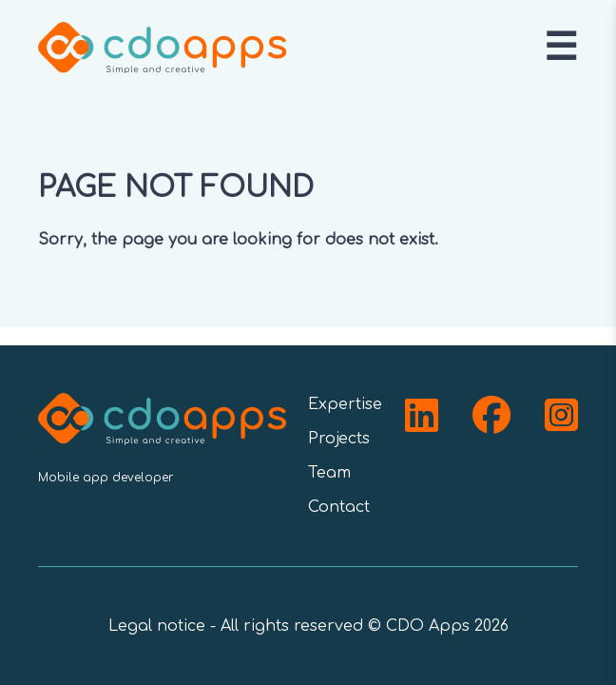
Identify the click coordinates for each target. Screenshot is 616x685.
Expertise (345, 404)
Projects (339, 439)
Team (329, 473)
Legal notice (157, 626)
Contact (339, 507)
